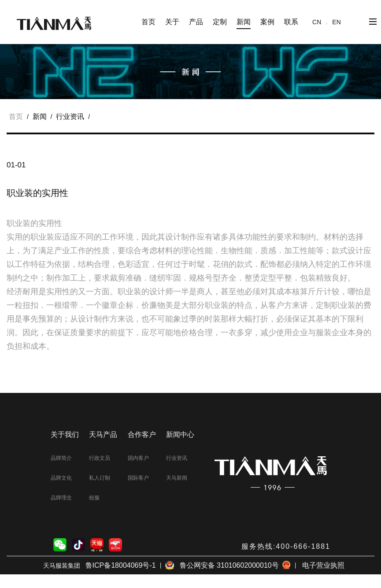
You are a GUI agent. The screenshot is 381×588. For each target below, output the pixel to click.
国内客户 (138, 458)
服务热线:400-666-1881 (286, 546)
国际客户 (138, 478)
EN (336, 22)
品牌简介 (61, 458)
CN (317, 22)
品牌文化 (61, 478)
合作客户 (142, 435)
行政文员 (100, 458)
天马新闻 (177, 478)
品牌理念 (61, 498)
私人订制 (100, 478)
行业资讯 (70, 116)
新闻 (40, 116)
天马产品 (103, 435)
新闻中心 (180, 435)
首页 (148, 22)
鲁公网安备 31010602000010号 (228, 565)
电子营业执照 (323, 565)
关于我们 (65, 435)
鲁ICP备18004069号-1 (121, 565)
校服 (94, 498)
